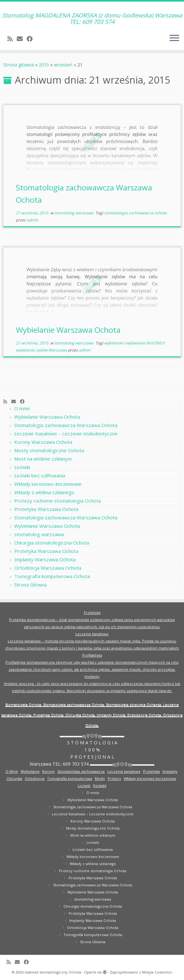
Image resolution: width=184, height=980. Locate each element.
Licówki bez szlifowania (40, 475)
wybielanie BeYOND (145, 343)
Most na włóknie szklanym (43, 459)
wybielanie (114, 343)
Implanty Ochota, (112, 715)
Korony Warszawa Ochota (43, 442)
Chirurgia (14, 778)
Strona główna (19, 65)
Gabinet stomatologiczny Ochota (53, 972)
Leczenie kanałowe (92, 634)
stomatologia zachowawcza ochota (135, 213)
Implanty (92, 676)
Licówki (22, 467)
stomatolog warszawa (74, 213)
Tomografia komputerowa (70, 778)
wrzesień (63, 65)
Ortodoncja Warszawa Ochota (48, 568)
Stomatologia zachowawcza (81, 771)
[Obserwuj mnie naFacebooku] (32, 39)
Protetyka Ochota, (49, 715)
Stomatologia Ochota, (24, 704)
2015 (44, 65)
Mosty (100, 778)
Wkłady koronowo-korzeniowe (48, 484)
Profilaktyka (92, 655)
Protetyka (92, 612)
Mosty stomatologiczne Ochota (49, 450)
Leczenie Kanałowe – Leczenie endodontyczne (66, 434)
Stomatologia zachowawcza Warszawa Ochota (66, 425)
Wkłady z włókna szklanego (44, 492)
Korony (48, 771)
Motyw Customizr (157, 972)
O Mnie (12, 771)
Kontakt (100, 786)
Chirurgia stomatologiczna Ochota (52, 543)
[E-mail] (22, 39)
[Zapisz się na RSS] (12, 39)
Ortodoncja (35, 778)
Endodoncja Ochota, (145, 715)
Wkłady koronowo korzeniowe (150, 778)
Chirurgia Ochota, (81, 715)
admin (32, 220)
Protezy (114, 778)
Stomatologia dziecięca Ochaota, (135, 704)
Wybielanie (30, 771)
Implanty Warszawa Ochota (45, 559)
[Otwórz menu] (174, 38)
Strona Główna (30, 585)
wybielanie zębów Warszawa (42, 350)
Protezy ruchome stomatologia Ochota (58, 501)
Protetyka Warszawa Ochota (46, 509)
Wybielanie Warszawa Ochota (68, 330)
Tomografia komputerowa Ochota (52, 576)
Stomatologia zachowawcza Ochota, (75, 704)
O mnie (22, 408)
